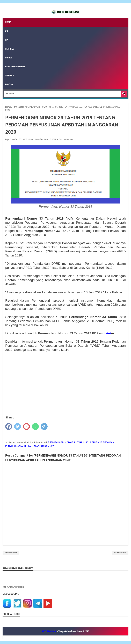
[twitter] (18, 426)
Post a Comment (67, 139)
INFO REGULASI (49, 631)
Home (8, 22)
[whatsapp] (35, 426)
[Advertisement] (65, 384)
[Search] (62, 94)
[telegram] (44, 426)
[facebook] (9, 426)
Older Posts (120, 553)
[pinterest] (26, 426)
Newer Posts (11, 553)
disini (107, 333)
